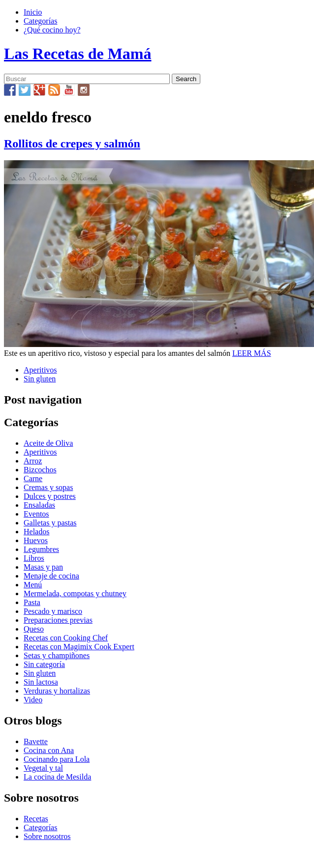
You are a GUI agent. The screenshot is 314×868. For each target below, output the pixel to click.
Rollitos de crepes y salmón (72, 144)
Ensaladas (39, 505)
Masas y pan (43, 567)
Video (33, 700)
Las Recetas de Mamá (78, 54)
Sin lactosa (41, 682)
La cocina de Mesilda (57, 777)
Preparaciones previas (58, 620)
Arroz (33, 461)
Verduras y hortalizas (57, 691)
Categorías (40, 21)
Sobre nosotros (47, 836)
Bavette (36, 741)
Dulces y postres (50, 496)
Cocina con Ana (49, 750)
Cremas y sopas (48, 487)
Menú (33, 585)
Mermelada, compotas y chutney (75, 593)
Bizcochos (40, 470)
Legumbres (41, 549)
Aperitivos (40, 370)
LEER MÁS (252, 353)
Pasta (32, 602)
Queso (34, 629)
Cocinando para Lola (57, 759)
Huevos (36, 540)
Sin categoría (44, 664)
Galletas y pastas (50, 523)
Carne (33, 478)
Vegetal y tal (43, 768)
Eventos (36, 514)
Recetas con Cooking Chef (66, 638)
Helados (36, 532)
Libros (34, 558)
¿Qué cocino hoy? (52, 30)
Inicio (33, 12)
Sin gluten (40, 379)
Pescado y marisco (53, 611)
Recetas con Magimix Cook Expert (79, 647)
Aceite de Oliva (48, 443)
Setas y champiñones (57, 655)
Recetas (36, 819)
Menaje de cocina (51, 576)
